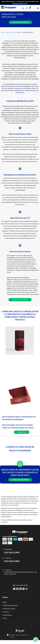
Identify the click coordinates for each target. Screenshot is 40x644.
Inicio (3, 32)
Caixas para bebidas (16, 32)
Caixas (7, 32)
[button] (38, 8)
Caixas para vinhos (11, 41)
